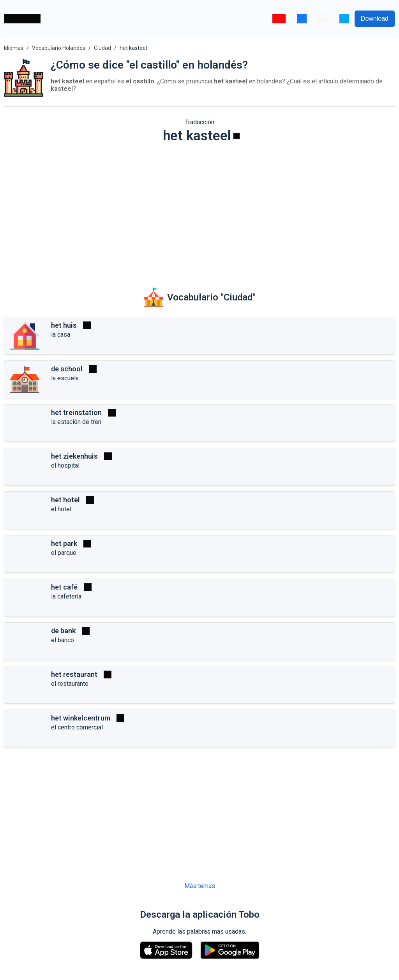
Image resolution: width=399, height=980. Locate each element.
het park (64, 543)
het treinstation (76, 412)
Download (375, 19)
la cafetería (66, 596)
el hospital (65, 465)
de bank (63, 631)
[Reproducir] (237, 136)
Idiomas (14, 48)
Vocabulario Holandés (59, 48)
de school (67, 369)
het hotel (65, 500)
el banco (63, 640)
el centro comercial (77, 727)
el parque (64, 553)
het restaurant (74, 674)
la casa (61, 335)
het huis (64, 325)
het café (64, 587)
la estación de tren (76, 422)
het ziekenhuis (74, 456)
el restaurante (70, 684)
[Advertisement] (199, 210)
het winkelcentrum (81, 718)
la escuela (65, 378)
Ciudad (102, 48)
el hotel (61, 509)
